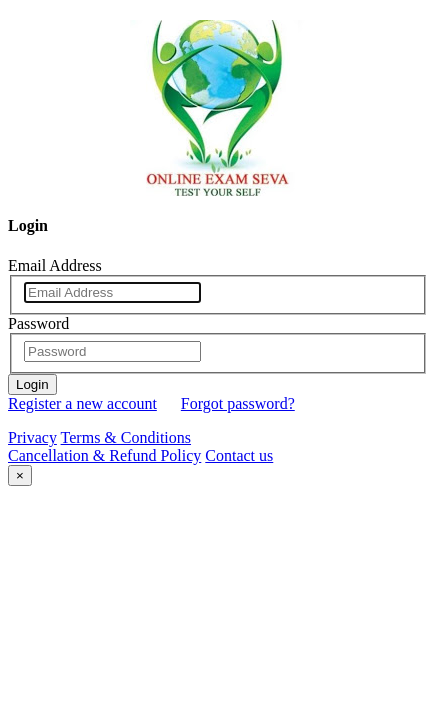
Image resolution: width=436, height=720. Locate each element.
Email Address (55, 265)
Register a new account (82, 403)
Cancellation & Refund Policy (104, 455)
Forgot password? (238, 403)
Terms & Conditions (126, 437)
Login (32, 384)
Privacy (32, 437)
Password (38, 323)
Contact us (239, 455)
